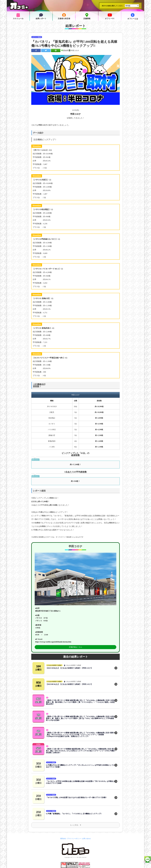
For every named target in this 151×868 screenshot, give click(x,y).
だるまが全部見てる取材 (54, 665)
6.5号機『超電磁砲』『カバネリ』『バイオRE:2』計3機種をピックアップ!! (74, 814)
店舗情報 (87, 16)
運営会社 (63, 839)
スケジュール (18, 16)
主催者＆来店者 (64, 16)
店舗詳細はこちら (75, 647)
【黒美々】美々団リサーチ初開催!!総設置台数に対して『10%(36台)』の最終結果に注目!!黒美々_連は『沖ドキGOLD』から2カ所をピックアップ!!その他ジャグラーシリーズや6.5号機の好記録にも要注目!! (81, 751)
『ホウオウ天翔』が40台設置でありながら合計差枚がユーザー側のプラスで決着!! (76, 797)
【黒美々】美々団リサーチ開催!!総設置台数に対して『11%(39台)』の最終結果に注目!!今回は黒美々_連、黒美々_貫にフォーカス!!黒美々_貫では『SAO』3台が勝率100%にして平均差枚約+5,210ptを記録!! (81, 718)
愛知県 (66, 51)
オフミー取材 (37, 37)
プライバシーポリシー (74, 839)
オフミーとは (133, 16)
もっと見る (76, 825)
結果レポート (41, 16)
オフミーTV (110, 16)
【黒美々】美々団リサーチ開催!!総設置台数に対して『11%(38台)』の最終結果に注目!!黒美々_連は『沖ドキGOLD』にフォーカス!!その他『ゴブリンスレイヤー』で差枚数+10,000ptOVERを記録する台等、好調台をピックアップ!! (81, 735)
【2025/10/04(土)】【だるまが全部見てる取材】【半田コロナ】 (69, 668)
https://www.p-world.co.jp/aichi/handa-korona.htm (53, 642)
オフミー (74, 857)
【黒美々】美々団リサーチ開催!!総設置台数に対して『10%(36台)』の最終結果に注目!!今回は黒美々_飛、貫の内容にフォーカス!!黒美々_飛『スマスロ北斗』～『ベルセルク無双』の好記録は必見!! (81, 702)
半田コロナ (75, 51)
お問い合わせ (86, 839)
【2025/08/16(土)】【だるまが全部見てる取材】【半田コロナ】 (69, 684)
